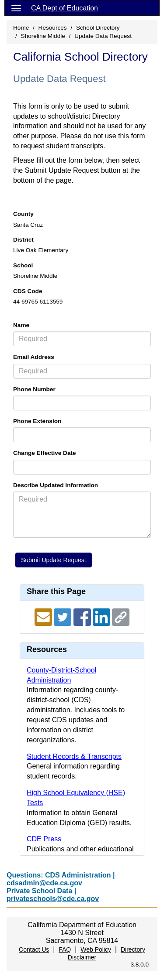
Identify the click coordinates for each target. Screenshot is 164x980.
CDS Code (28, 291)
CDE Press (44, 839)
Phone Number (34, 389)
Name (21, 325)
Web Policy (96, 949)
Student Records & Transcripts (74, 756)
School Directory (98, 28)
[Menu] (16, 8)
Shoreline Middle (43, 36)
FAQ (65, 949)
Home (21, 28)
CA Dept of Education (65, 8)
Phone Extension (37, 421)
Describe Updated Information (56, 485)
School (23, 265)
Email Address (34, 357)
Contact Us (34, 949)
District (23, 240)
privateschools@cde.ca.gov (53, 899)
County (23, 214)
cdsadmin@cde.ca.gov (44, 883)
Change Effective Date (45, 453)
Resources (53, 28)
